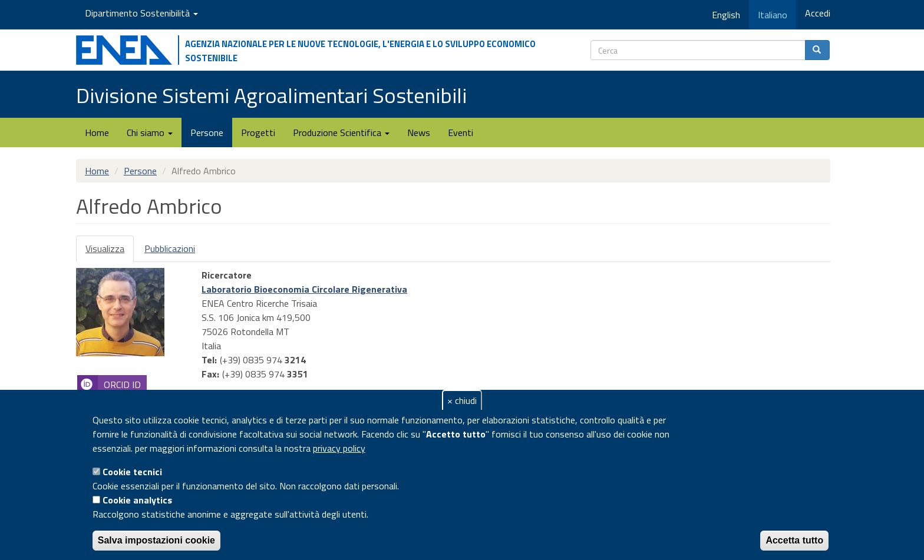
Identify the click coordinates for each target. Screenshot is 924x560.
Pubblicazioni (170, 248)
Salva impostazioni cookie (156, 540)
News (419, 132)
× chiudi (462, 400)
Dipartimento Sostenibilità (141, 13)
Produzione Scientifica (341, 132)
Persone (207, 132)
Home (97, 132)
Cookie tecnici (132, 472)
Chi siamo (150, 132)
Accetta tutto (794, 540)
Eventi (461, 132)
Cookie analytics (137, 500)
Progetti (258, 132)
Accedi (818, 13)
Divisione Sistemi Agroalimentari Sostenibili (271, 95)
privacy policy (339, 448)
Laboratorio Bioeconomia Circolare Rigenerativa (304, 289)
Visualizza (110, 252)
